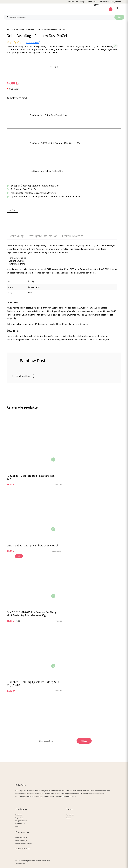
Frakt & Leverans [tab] (73, 236)
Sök (119, 17)
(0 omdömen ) (33, 42)
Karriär (68, 818)
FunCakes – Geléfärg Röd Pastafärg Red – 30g (32, 477)
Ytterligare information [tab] (43, 236)
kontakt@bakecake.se (24, 844)
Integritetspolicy (21, 821)
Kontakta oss (20, 824)
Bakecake (22, 864)
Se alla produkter (23, 376)
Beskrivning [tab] (16, 236)
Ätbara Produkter (18, 29)
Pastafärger (30, 29)
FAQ (17, 827)
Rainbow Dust (34, 287)
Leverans (19, 815)
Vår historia (70, 815)
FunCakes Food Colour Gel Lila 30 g (46, 171)
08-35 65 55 (26, 849)
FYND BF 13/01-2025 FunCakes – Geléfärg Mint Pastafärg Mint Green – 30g (31, 614)
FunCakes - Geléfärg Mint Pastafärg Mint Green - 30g (55, 143)
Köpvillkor (19, 818)
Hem (8, 29)
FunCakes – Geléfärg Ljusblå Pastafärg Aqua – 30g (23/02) (34, 683)
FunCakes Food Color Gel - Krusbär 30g (48, 115)
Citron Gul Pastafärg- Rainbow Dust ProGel (32, 545)
